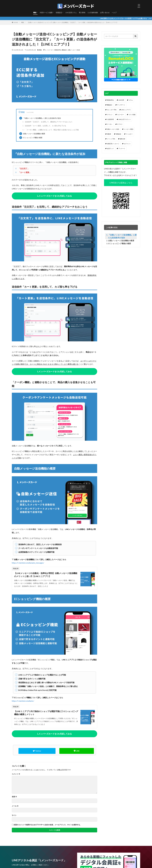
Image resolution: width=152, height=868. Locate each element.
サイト (14, 816)
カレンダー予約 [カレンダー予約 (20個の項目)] (112, 110)
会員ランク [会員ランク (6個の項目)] (110, 148)
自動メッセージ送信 (74, 50)
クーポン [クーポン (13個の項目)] (110, 124)
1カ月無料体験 (93, 13)
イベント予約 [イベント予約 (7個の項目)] (111, 139)
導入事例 (82, 13)
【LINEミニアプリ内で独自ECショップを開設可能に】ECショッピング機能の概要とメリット (46, 713)
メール (15, 806)
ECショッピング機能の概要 (31, 138)
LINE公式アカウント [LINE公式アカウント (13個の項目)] (125, 119)
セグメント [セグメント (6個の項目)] (127, 144)
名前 (14, 797)
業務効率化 (58, 50)
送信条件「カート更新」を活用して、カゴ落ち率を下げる (44, 126)
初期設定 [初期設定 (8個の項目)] (118, 134)
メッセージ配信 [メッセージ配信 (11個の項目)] (129, 129)
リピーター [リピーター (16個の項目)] (120, 115)
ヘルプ (114, 13)
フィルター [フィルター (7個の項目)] (129, 134)
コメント (16, 774)
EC (46, 50)
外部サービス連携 (46, 13)
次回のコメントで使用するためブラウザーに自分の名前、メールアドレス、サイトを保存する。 (48, 825)
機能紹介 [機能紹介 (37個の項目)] (110, 105)
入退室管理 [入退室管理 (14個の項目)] (110, 119)
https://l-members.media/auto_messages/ (28, 563)
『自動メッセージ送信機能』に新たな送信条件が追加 (40, 118)
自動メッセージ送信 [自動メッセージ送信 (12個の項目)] (113, 129)
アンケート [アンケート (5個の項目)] (122, 148)
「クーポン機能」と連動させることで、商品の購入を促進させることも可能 (50, 130)
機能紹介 (64, 50)
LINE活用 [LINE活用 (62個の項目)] (121, 100)
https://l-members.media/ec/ (23, 701)
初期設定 (59, 13)
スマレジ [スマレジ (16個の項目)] (110, 115)
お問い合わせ (105, 13)
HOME (16, 22)
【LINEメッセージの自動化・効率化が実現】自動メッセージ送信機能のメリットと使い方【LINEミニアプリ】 (46, 575)
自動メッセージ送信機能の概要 (32, 134)
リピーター (50, 50)
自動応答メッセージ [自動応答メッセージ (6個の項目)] (113, 144)
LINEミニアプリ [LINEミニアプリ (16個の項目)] (126, 110)
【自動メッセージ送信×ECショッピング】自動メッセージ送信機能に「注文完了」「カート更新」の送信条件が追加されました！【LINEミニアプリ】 (73, 22)
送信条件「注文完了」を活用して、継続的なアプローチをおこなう (47, 122)
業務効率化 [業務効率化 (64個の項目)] (110, 100)
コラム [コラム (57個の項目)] (131, 100)
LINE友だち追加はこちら (121, 183)
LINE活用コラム (71, 13)
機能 (35, 13)
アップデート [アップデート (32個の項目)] (121, 105)
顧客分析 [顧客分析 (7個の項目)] (123, 139)
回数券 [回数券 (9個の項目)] (109, 134)
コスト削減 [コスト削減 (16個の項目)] (132, 115)
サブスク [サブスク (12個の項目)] (120, 124)
